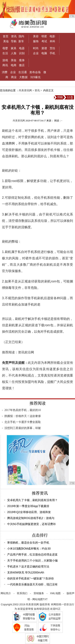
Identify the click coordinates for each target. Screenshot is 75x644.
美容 (36, 36)
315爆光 (35, 77)
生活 (5, 53)
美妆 (6, 41)
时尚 (36, 48)
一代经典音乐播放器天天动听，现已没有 (32, 584)
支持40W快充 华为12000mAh (26, 572)
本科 (52, 41)
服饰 (36, 41)
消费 (5, 72)
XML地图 (55, 593)
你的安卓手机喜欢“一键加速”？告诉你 (30, 578)
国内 (21, 36)
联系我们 (22, 593)
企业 (36, 53)
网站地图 (38, 599)
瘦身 (22, 60)
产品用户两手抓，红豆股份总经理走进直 (32, 555)
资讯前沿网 (26, 352)
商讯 (5, 65)
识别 (22, 53)
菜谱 (44, 48)
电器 (22, 48)
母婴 (5, 48)
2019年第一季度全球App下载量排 (28, 506)
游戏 (5, 60)
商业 (14, 77)
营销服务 (39, 593)
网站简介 (6, 593)
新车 (21, 41)
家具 (14, 48)
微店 (22, 65)
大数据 (23, 77)
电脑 (44, 53)
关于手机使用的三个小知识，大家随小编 (32, 560)
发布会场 (35, 72)
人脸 (14, 53)
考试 (44, 41)
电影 (52, 36)
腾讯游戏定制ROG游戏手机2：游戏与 (31, 518)
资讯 (14, 36)
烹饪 (52, 48)
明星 (44, 36)
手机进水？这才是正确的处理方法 (28, 566)
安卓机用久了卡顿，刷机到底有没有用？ (32, 500)
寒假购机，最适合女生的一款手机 (28, 543)
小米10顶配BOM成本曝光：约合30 (29, 549)
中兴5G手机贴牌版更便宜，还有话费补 (31, 524)
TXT (45, 599)
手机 (52, 53)
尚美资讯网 (25, 90)
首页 (6, 36)
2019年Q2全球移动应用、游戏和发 (29, 512)
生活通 (23, 72)
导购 (14, 41)
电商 (14, 65)
